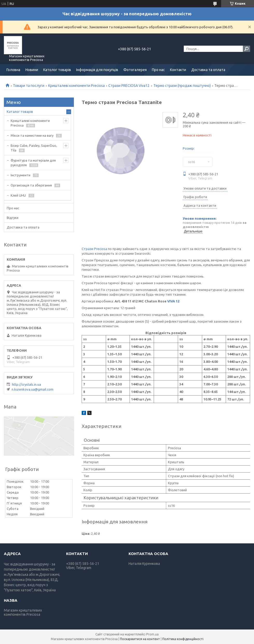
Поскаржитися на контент (140, 639)
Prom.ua (152, 634)
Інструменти (20, 175)
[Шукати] (246, 49)
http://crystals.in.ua (26, 384)
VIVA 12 (173, 301)
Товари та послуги (29, 86)
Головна (13, 70)
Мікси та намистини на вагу (32, 135)
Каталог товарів (20, 112)
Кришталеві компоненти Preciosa (76, 86)
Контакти (178, 70)
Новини (32, 70)
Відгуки (13, 218)
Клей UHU (18, 195)
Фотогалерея (135, 70)
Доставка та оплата (208, 70)
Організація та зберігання (31, 185)
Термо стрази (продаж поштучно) (182, 86)
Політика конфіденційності (183, 639)
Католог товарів (57, 70)
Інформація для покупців (97, 70)
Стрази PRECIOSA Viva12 (129, 86)
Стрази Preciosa (94, 249)
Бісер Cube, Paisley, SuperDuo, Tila (34, 148)
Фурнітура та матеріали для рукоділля (33, 163)
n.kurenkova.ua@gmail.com (33, 389)
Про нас (158, 70)
